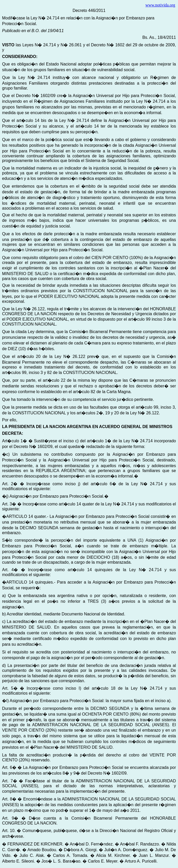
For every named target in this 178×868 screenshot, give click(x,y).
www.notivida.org (160, 5)
